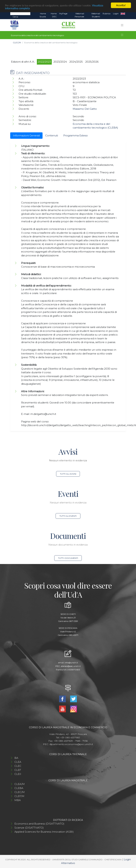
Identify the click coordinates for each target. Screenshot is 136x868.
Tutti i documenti (68, 558)
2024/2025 (76, 62)
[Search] (20, 13)
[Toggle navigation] (122, 25)
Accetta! (121, 5)
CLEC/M (17, 43)
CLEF (18, 770)
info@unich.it (71, 663)
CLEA (18, 762)
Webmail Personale (79, 15)
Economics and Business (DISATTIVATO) (39, 824)
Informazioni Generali (26, 135)
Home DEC (54, 15)
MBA (18, 800)
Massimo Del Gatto (85, 109)
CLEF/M (19, 796)
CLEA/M (20, 784)
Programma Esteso (76, 135)
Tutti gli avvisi (68, 474)
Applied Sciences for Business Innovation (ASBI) (44, 832)
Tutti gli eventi (68, 516)
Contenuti (52, 135)
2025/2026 (92, 62)
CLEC (18, 766)
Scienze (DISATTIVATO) (29, 828)
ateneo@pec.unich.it (71, 666)
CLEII (18, 774)
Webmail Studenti (96, 15)
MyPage (63, 14)
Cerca (15, 17)
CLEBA (19, 788)
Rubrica (107, 14)
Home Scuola (43, 15)
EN (123, 14)
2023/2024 (60, 62)
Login (116, 14)
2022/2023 (44, 62)
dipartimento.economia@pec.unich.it (71, 744)
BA (16, 758)
